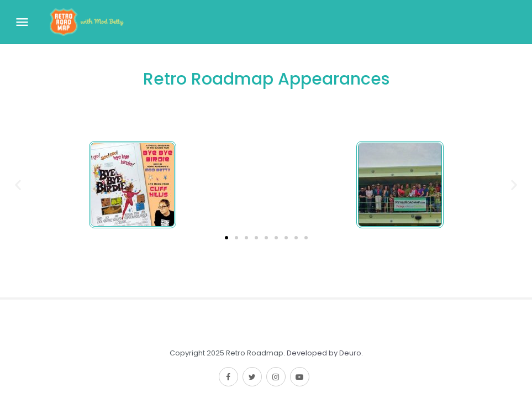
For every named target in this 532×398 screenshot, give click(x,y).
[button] (227, 238)
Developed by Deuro (324, 353)
